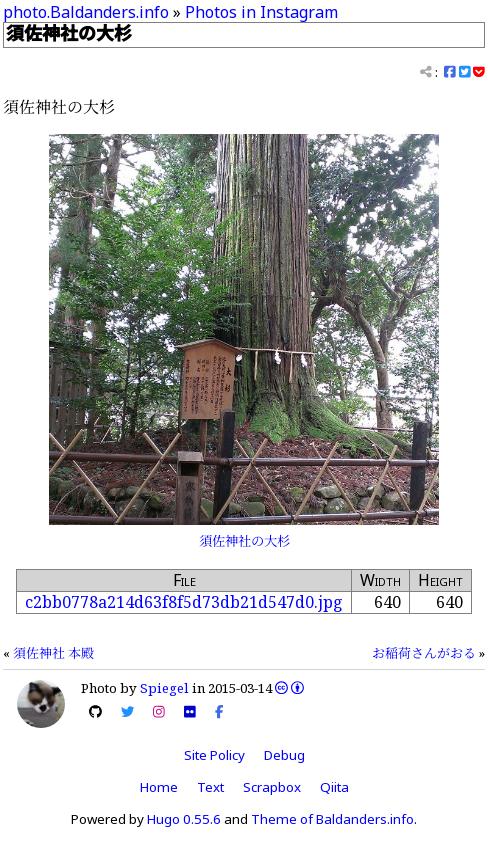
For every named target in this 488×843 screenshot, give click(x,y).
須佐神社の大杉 (244, 541)
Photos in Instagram (261, 12)
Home (159, 787)
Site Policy (214, 755)
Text (210, 787)
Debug (284, 755)
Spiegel (164, 688)
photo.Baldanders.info (86, 12)
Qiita (334, 787)
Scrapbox (272, 787)
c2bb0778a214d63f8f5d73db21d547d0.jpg (184, 602)
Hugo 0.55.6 (184, 819)
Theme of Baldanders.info (332, 819)
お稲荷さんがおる (424, 653)
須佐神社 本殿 (53, 653)
